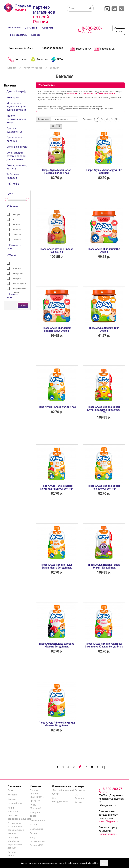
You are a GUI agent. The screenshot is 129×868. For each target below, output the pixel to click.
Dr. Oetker (17, 240)
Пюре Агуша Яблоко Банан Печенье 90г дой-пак (104, 487)
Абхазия (17, 268)
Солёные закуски (17, 147)
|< (57, 767)
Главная (12, 68)
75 (112, 119)
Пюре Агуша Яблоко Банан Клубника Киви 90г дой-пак (57, 487)
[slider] (7, 200)
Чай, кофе (13, 184)
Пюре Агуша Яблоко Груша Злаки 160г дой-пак (104, 566)
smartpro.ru (73, 94)
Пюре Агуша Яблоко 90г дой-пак (57, 407)
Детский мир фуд (17, 91)
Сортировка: (44, 119)
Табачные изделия (13, 176)
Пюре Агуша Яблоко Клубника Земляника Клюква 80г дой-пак (104, 645)
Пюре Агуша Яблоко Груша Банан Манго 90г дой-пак (57, 566)
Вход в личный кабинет (21, 48)
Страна (11, 255)
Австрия (17, 278)
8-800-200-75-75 (92, 30)
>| (104, 767)
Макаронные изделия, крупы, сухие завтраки (17, 106)
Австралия (18, 273)
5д (14, 220)
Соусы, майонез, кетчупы (17, 167)
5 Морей (17, 214)
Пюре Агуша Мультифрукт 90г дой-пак (104, 172)
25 (102, 119)
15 (97, 119)
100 (117, 119)
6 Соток (16, 225)
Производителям (18, 35)
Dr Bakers (17, 235)
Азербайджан (19, 284)
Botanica (17, 230)
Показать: (88, 119)
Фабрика (12, 206)
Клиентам (47, 28)
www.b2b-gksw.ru (108, 821)
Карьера (36, 35)
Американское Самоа (19, 289)
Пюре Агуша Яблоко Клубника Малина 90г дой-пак (57, 724)
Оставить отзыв (120, 30)
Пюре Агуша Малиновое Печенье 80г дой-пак (57, 172)
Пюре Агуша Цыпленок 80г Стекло (104, 251)
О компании (31, 28)
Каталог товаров (33, 68)
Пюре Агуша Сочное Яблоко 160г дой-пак (57, 251)
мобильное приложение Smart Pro (99, 94)
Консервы (13, 97)
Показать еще (14, 247)
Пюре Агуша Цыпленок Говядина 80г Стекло (57, 329)
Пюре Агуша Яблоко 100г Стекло (104, 329)
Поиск (23, 306)
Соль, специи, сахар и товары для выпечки (16, 156)
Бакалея (54, 68)
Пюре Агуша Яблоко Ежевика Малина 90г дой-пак (57, 645)
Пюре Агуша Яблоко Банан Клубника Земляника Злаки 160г (104, 410)
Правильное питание (14, 139)
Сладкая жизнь (108, 834)
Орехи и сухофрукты (14, 130)
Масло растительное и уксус (16, 119)
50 (107, 119)
